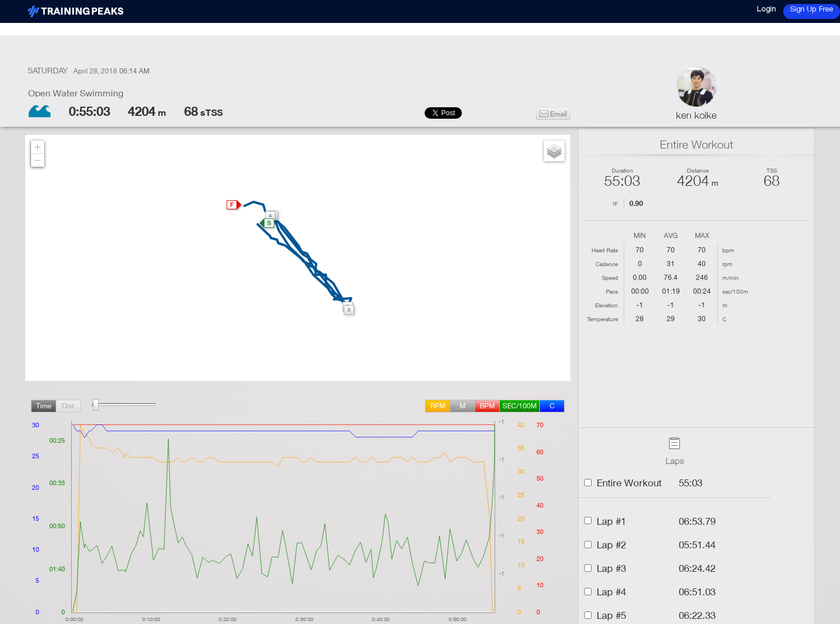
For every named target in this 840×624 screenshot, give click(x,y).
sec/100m (520, 406)
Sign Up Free (812, 9)
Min (640, 236)
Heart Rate (605, 250)
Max (702, 236)
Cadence (607, 264)
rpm (438, 406)
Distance (698, 170)
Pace (612, 291)
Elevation (606, 305)
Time (44, 406)
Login (767, 9)
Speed (610, 278)
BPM (487, 406)
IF (615, 204)
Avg (671, 236)
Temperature (602, 319)
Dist (68, 406)
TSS (772, 170)
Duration (623, 170)
